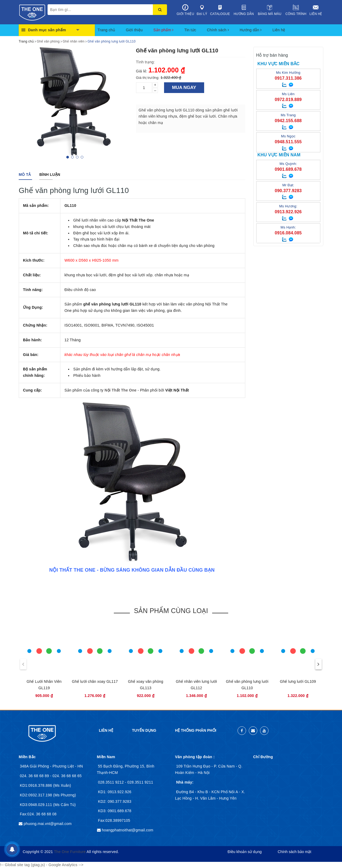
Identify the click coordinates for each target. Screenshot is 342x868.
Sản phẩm (164, 30)
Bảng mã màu (270, 10)
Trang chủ (106, 30)
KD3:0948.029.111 (36, 805)
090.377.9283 (119, 801)
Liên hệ (316, 10)
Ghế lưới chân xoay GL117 (95, 681)
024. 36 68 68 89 (35, 776)
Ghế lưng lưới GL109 (298, 681)
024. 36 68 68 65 (67, 776)
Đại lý (202, 10)
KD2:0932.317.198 (36, 795)
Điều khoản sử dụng (245, 852)
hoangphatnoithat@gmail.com (128, 830)
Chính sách (218, 30)
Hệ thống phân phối (196, 730)
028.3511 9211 (140, 782)
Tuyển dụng (144, 730)
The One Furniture (70, 852)
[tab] (25, 175)
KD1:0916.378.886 (36, 785)
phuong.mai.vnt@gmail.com (48, 824)
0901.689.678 (119, 811)
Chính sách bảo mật (294, 852)
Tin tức (190, 30)
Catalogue (220, 10)
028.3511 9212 (112, 782)
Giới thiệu (185, 10)
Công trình (296, 10)
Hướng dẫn (244, 10)
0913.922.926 (119, 792)
